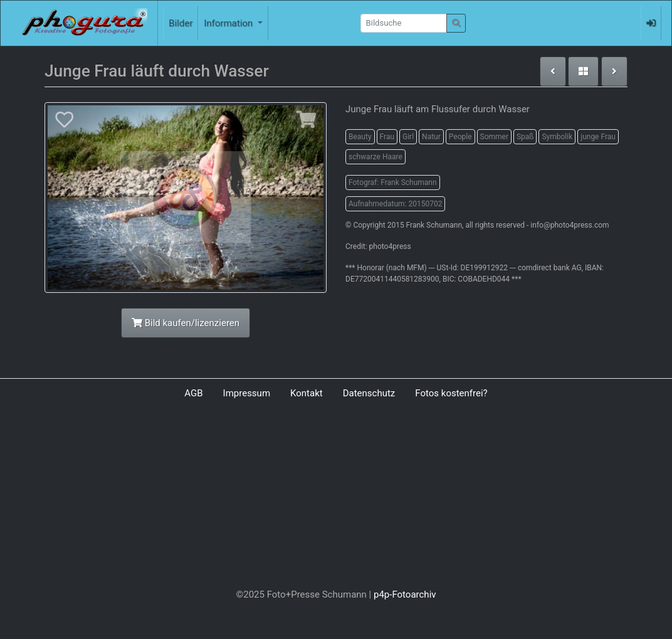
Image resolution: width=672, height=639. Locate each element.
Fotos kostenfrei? (451, 393)
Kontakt (307, 393)
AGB (193, 393)
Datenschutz (369, 393)
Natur (431, 137)
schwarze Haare (375, 157)
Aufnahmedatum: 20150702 (395, 204)
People (460, 137)
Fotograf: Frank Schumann (393, 182)
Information (229, 23)
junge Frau (598, 137)
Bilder (181, 23)
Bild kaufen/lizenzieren (186, 323)
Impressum (247, 393)
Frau (387, 137)
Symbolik (557, 137)
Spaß (525, 137)
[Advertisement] (336, 497)
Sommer (494, 137)
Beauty (360, 137)
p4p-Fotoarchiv (405, 594)
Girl (408, 137)
